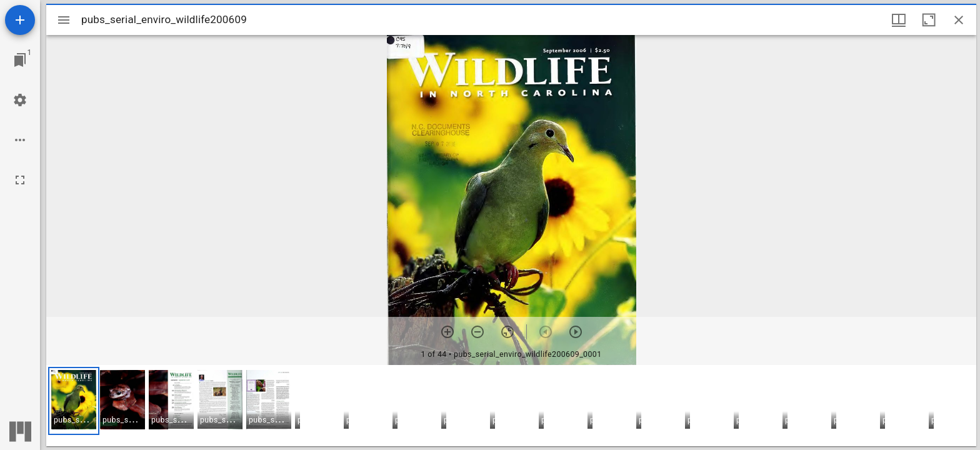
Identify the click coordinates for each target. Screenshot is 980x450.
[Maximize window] (929, 20)
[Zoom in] (447, 332)
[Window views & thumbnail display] (899, 20)
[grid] (511, 406)
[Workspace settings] (20, 100)
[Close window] (959, 20)
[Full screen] (20, 180)
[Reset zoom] (507, 332)
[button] (74, 401)
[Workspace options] (20, 140)
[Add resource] (20, 20)
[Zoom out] (477, 332)
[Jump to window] (20, 60)
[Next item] (576, 332)
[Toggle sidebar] (64, 20)
